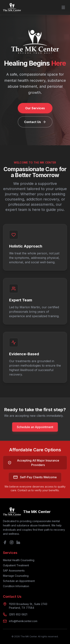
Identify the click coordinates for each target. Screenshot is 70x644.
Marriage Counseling (16, 576)
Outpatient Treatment (16, 565)
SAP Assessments (14, 571)
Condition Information (16, 586)
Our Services (35, 108)
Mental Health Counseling (19, 560)
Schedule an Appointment (35, 427)
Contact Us (35, 122)
